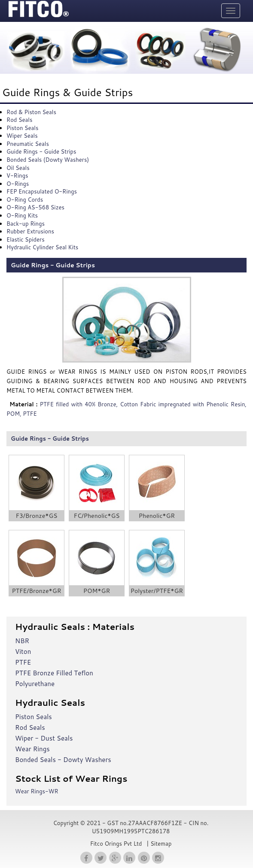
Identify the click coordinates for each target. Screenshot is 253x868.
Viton (23, 652)
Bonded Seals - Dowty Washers (63, 760)
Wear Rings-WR (37, 791)
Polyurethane (35, 684)
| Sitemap (158, 844)
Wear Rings (32, 749)
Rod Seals (30, 727)
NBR (22, 641)
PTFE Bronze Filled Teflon (54, 673)
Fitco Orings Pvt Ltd (116, 844)
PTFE (23, 662)
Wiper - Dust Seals (44, 738)
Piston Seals (34, 717)
